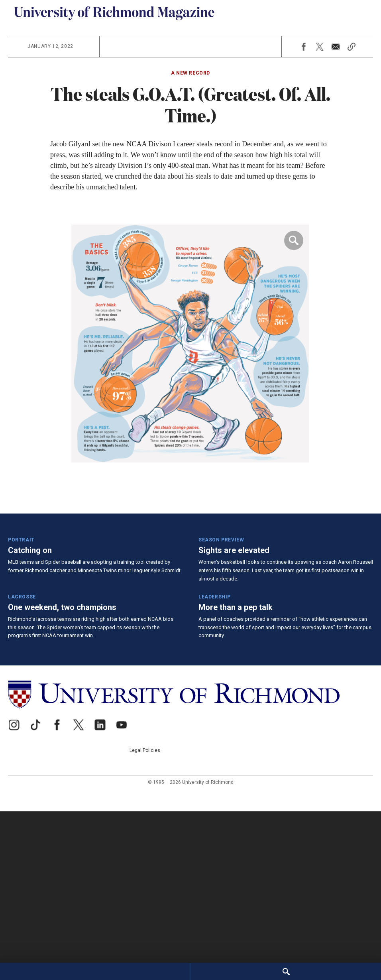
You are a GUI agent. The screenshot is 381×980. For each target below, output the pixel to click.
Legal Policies (358, 880)
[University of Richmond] (114, 886)
